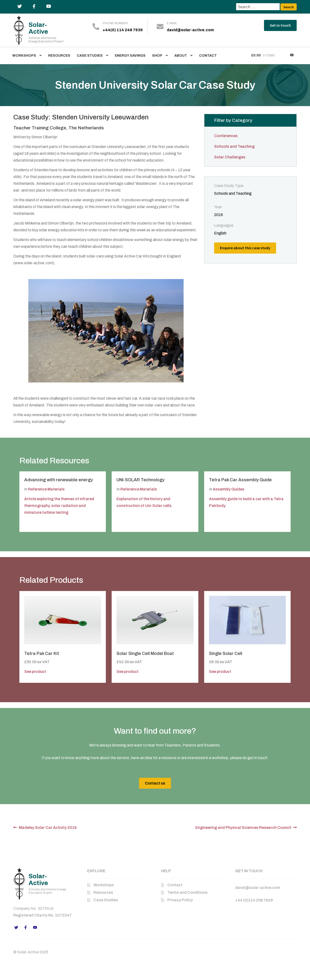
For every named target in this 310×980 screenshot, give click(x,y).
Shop (157, 56)
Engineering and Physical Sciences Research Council (243, 828)
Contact (208, 56)
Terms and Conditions (187, 892)
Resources (59, 56)
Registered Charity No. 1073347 (43, 915)
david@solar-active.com (190, 30)
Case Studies (90, 56)
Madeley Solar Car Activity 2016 (48, 828)
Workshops (24, 56)
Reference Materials (46, 489)
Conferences (226, 136)
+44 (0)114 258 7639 (254, 900)
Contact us (155, 783)
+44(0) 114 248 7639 (123, 30)
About (181, 56)
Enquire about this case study (245, 248)
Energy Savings (130, 56)
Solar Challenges (230, 157)
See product (35, 672)
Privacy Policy (180, 900)
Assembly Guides (229, 489)
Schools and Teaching (234, 146)
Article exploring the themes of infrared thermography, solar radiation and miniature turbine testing (59, 506)
